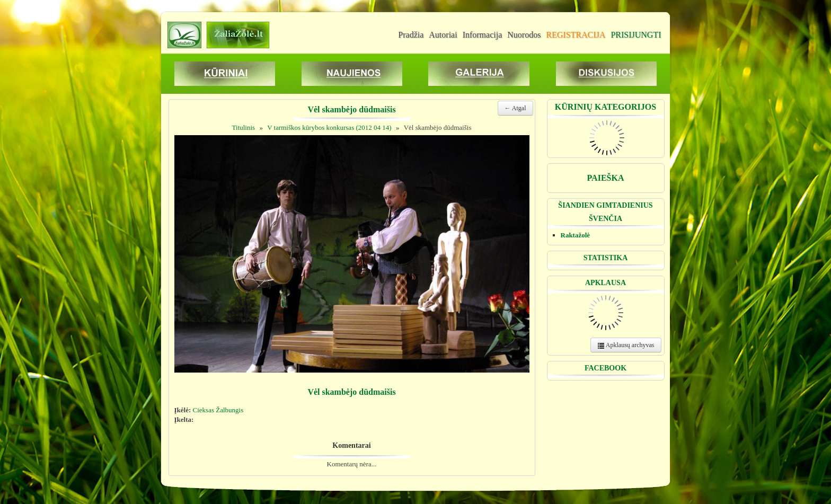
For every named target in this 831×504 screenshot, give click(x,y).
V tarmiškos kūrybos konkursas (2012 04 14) (329, 127)
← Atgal (515, 108)
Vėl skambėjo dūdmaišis (438, 127)
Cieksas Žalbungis (218, 410)
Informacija (483, 35)
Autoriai (443, 35)
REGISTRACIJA (576, 35)
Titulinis (244, 127)
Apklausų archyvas (626, 345)
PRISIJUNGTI (636, 35)
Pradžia (411, 35)
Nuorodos (524, 35)
